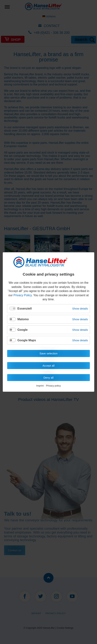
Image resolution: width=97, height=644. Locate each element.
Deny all (48, 378)
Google (22, 330)
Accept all (48, 366)
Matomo (23, 319)
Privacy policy (53, 386)
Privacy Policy (23, 295)
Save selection (48, 353)
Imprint (40, 386)
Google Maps (27, 340)
